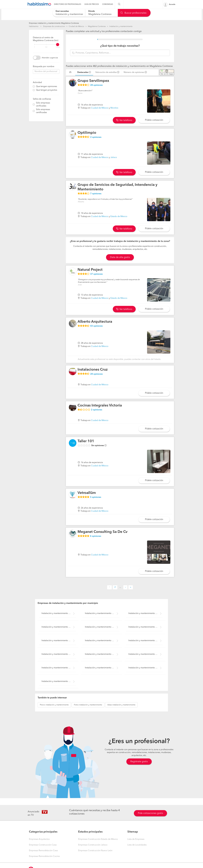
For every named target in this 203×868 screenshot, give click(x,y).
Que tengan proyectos (47, 90)
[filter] (46, 45)
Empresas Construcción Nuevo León (95, 851)
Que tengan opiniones (46, 87)
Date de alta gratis (120, 257)
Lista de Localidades (137, 845)
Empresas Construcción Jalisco (93, 845)
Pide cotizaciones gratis (150, 813)
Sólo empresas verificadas (43, 104)
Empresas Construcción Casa (43, 845)
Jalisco (114, 157)
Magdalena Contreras (97, 26)
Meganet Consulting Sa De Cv (102, 532)
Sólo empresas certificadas (43, 111)
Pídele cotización (154, 120)
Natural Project (90, 270)
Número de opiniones (134, 72)
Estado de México (119, 217)
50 (46, 47)
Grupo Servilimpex (93, 81)
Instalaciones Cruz (93, 370)
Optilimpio (87, 133)
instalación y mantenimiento (54, 705)
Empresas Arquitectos (39, 839)
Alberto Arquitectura (95, 322)
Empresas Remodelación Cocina (44, 856)
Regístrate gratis (139, 762)
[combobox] (69, 13)
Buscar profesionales (133, 13)
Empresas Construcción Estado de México (98, 839)
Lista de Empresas (136, 839)
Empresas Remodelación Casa (43, 851)
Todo (58, 47)
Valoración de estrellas (106, 72)
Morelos (114, 108)
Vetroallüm (87, 493)
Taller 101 (86, 441)
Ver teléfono (124, 120)
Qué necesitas (62, 11)
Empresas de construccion (54, 26)
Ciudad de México (76, 26)
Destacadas (83, 72)
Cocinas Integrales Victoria (100, 406)
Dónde (92, 11)
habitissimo (34, 26)
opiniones (96, 85)
